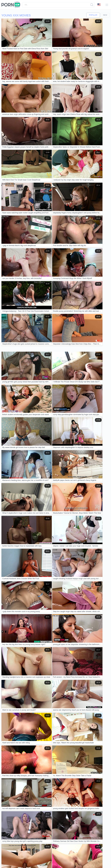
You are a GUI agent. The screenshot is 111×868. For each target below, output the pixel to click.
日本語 (102, 857)
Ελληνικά (6, 862)
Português (37, 862)
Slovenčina (65, 857)
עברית (44, 862)
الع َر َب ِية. (81, 857)
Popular (93, 15)
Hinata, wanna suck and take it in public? (22, 742)
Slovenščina (39, 857)
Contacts (29, 850)
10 (101, 548)
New (105, 15)
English (12, 860)
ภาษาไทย (63, 860)
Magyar (21, 862)
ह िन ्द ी (77, 860)
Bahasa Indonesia (52, 857)
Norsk (89, 857)
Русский (22, 857)
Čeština (14, 862)
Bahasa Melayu (88, 860)
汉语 (70, 860)
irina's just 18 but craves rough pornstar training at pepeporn (30, 735)
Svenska (14, 857)
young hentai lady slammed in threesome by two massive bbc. (31, 697)
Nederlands (21, 860)
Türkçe (73, 857)
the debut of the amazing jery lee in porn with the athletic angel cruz (34, 675)
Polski (51, 862)
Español (30, 857)
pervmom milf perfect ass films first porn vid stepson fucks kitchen (33, 729)
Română (6, 857)
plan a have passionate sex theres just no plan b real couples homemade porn (39, 713)
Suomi (5, 860)
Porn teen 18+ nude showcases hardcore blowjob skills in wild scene (34, 691)
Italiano (29, 862)
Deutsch (30, 860)
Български (39, 860)
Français (55, 860)
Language (99, 5)
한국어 (95, 857)
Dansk (98, 860)
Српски (47, 860)
